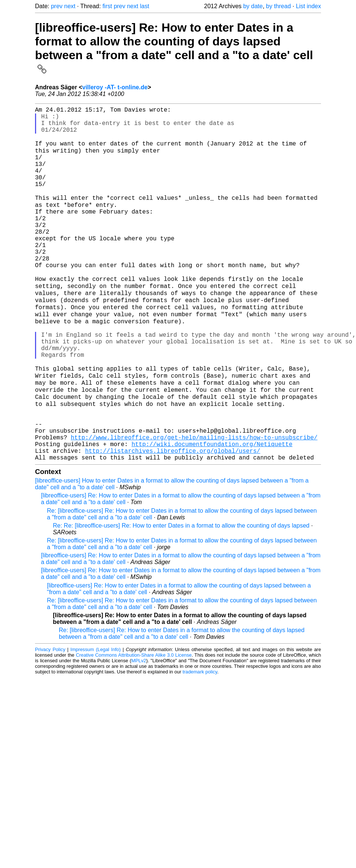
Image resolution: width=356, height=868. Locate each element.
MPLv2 (139, 732)
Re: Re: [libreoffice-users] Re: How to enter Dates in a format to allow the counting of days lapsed (181, 597)
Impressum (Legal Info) (96, 720)
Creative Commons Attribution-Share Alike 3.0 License (134, 726)
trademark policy (200, 743)
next (70, 6)
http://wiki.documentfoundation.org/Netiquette (212, 512)
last (145, 6)
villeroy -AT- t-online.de (115, 87)
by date (253, 6)
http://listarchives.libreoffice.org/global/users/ (172, 520)
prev (57, 6)
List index (308, 6)
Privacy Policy (50, 720)
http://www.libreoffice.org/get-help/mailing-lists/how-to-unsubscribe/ (194, 504)
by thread (278, 6)
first (107, 6)
